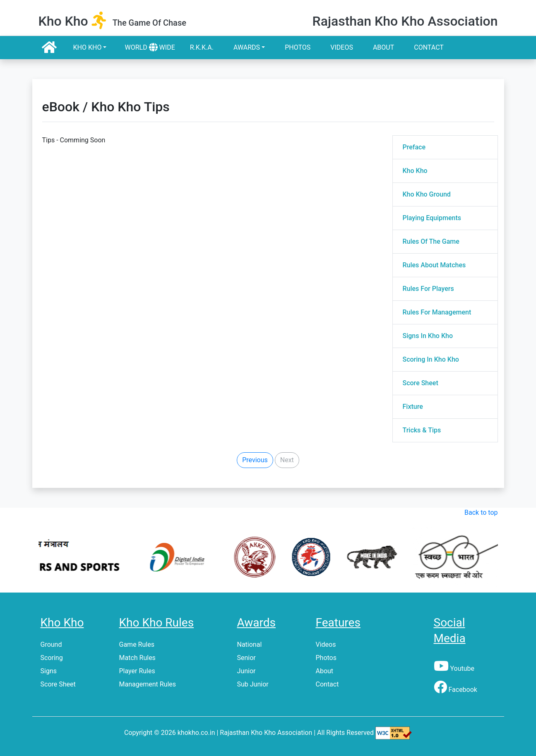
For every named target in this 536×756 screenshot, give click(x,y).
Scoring (52, 658)
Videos (342, 47)
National (250, 644)
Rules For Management (437, 312)
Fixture (413, 407)
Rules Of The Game (431, 241)
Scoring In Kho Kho (431, 359)
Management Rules (148, 684)
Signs (49, 671)
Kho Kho (88, 47)
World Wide (150, 47)
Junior (246, 671)
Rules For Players (428, 289)
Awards (247, 47)
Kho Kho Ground (427, 194)
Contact (429, 47)
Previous (255, 460)
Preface (414, 147)
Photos (298, 47)
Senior (246, 658)
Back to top (481, 512)
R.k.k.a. (202, 47)
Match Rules (137, 658)
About (383, 47)
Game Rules (137, 644)
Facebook (455, 690)
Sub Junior (253, 684)
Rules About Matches (434, 265)
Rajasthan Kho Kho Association (405, 21)
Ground (51, 644)
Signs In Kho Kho (428, 336)
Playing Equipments (432, 218)
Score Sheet (421, 383)
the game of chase (149, 23)
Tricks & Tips (422, 430)
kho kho (63, 21)
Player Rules (137, 671)
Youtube (454, 668)
